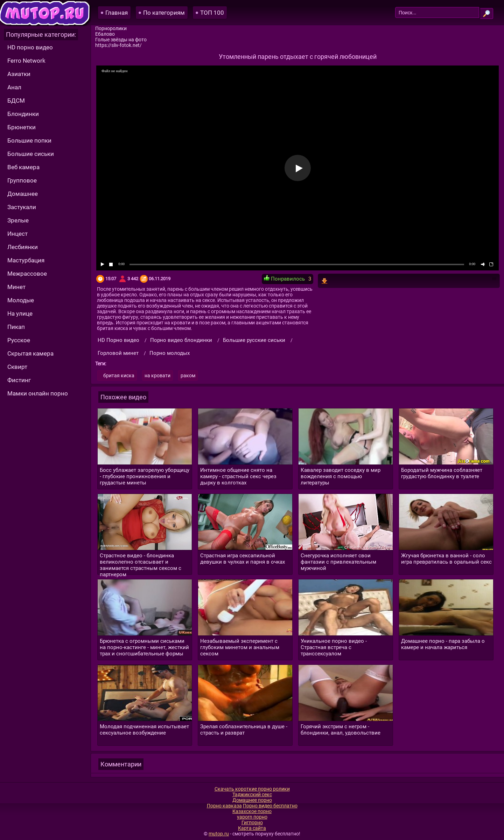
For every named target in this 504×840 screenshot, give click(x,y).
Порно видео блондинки (181, 340)
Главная (117, 13)
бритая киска (119, 376)
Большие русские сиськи (254, 340)
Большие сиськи (31, 154)
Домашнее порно (252, 800)
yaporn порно (252, 817)
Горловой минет (118, 353)
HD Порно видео (118, 340)
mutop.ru (219, 834)
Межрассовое (27, 274)
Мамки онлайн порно (38, 393)
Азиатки (19, 74)
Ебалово (105, 34)
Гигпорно (252, 822)
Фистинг (19, 380)
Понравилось (284, 278)
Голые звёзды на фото (121, 40)
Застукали (22, 207)
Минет (16, 287)
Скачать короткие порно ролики (252, 789)
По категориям (164, 13)
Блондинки (23, 114)
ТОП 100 (212, 13)
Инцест (17, 234)
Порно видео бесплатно (270, 806)
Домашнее (23, 194)
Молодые (21, 300)
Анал (14, 87)
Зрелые (18, 220)
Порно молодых (170, 353)
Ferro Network (26, 61)
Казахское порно (252, 811)
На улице (20, 314)
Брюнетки (22, 127)
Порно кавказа (224, 806)
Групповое (22, 180)
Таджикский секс (252, 794)
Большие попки (29, 140)
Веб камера (23, 167)
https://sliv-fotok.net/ (118, 45)
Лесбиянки (23, 247)
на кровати (157, 376)
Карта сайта (252, 828)
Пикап (16, 327)
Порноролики (111, 28)
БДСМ (16, 101)
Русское (19, 340)
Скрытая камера (30, 353)
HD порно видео (30, 47)
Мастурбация (26, 260)
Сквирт (17, 367)
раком (188, 376)
